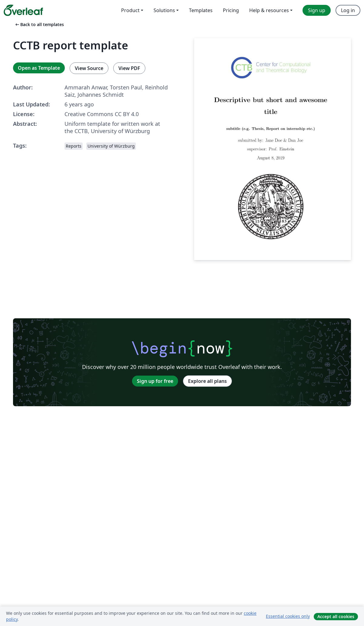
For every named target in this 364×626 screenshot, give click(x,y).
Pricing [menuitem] (231, 10)
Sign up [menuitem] (317, 10)
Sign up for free (155, 381)
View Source (89, 68)
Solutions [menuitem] (164, 10)
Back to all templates (39, 24)
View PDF (129, 68)
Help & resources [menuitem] (269, 10)
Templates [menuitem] (201, 10)
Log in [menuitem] (348, 10)
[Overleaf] (23, 10)
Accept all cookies (336, 616)
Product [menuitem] (130, 10)
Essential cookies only (288, 616)
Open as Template (39, 68)
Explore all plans (207, 381)
